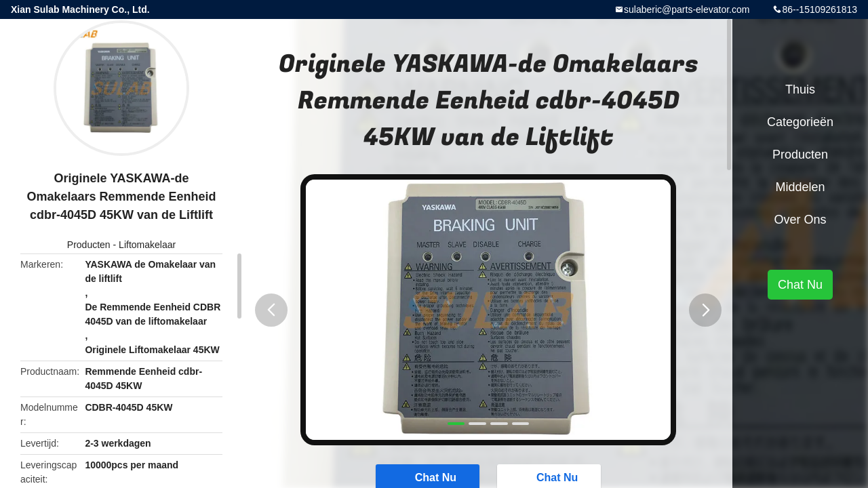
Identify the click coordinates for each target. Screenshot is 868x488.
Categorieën (800, 122)
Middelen (800, 187)
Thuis (800, 89)
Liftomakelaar (147, 245)
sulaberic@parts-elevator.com (687, 9)
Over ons (800, 220)
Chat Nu (800, 285)
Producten (89, 245)
